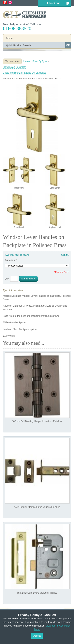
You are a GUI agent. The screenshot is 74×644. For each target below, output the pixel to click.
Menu (9, 38)
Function (11, 260)
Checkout (53, 3)
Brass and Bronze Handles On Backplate (24, 73)
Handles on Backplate (15, 67)
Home (27, 61)
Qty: (7, 279)
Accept (37, 636)
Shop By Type (40, 61)
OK (68, 45)
